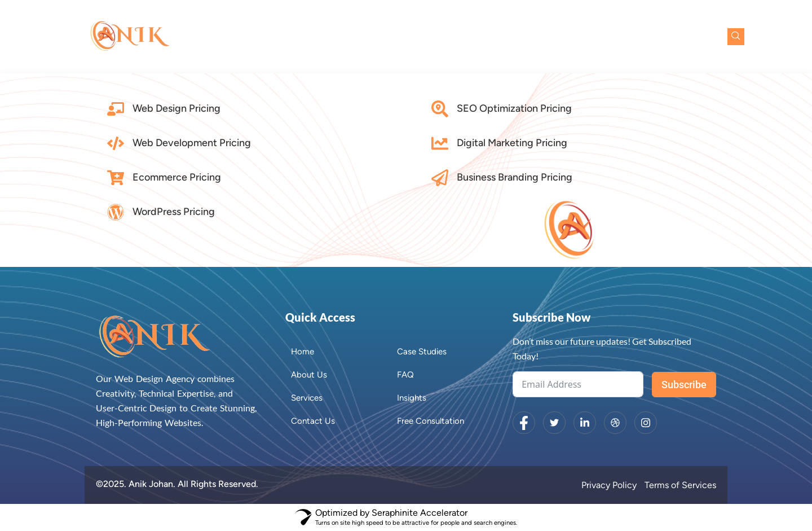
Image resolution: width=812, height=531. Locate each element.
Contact (593, 37)
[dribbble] (615, 423)
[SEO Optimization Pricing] (440, 109)
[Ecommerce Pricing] (116, 178)
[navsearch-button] (736, 37)
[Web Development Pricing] (116, 143)
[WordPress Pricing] (116, 212)
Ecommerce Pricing (177, 177)
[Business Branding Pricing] (440, 178)
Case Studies (532, 37)
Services (463, 37)
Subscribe (684, 385)
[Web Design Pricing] (116, 109)
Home (356, 37)
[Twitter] (554, 423)
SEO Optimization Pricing (514, 108)
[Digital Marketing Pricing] (440, 143)
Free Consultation (666, 37)
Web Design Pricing (176, 108)
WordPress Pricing (174, 212)
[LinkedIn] (585, 423)
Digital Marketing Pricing (512, 143)
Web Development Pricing (192, 143)
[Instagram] (646, 423)
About (402, 37)
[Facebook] (524, 423)
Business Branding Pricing (515, 177)
